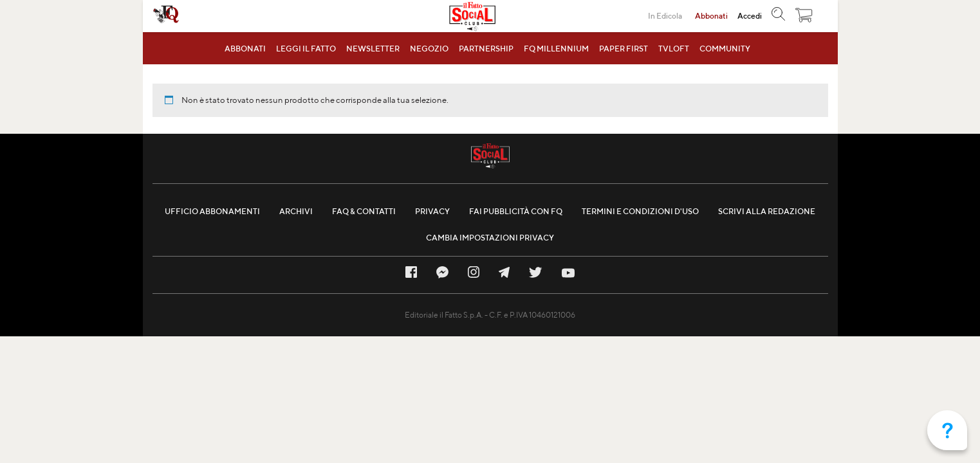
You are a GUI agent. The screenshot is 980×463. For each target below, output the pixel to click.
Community (725, 49)
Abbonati (245, 49)
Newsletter (373, 49)
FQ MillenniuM (556, 49)
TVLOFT (674, 49)
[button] (804, 18)
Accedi (750, 16)
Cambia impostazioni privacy (490, 238)
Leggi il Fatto (306, 49)
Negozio (429, 49)
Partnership (486, 49)
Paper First (624, 49)
